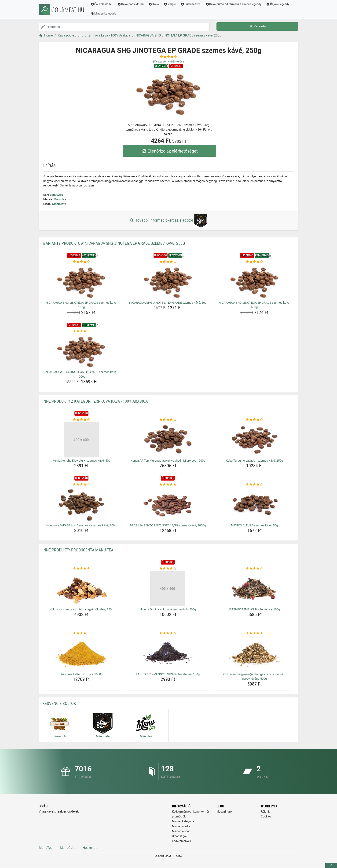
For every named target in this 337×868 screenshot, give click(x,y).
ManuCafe (59, 204)
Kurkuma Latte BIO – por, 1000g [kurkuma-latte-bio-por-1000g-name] (81, 674)
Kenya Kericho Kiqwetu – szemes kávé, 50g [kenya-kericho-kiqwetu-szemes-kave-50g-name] (81, 461)
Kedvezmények (181, 841)
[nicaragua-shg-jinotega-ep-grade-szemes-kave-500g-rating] (255, 262)
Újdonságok (180, 836)
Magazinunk (224, 812)
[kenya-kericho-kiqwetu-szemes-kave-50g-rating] (82, 420)
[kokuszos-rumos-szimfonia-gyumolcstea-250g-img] (82, 588)
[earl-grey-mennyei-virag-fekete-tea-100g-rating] (168, 633)
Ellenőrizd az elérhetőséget (170, 151)
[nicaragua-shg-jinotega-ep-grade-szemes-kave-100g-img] (82, 282)
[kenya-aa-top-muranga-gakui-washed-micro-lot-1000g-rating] (168, 420)
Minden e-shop (181, 831)
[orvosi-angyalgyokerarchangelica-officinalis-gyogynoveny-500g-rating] (255, 633)
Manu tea (60, 199)
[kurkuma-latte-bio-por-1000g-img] (82, 653)
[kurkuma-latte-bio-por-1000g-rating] (82, 633)
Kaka (154, 4)
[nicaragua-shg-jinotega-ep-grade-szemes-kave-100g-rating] (82, 262)
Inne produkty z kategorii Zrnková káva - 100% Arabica (95, 401)
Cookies (266, 817)
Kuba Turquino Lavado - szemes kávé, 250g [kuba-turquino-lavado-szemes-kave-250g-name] (254, 461)
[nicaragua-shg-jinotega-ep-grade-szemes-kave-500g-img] (255, 282)
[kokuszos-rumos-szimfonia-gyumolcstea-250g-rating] (82, 569)
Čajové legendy (278, 4)
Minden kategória (104, 14)
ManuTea (46, 848)
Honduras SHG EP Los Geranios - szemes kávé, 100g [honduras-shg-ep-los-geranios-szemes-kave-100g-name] (81, 525)
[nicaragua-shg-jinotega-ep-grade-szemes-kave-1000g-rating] (82, 331)
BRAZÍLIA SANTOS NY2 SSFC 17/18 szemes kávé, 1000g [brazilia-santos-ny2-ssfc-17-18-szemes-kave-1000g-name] (168, 525)
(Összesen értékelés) (168, 61)
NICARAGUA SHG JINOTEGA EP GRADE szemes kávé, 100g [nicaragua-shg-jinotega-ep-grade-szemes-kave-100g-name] (81, 305)
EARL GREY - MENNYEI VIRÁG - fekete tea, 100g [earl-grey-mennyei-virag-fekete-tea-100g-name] (168, 674)
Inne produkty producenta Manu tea (78, 550)
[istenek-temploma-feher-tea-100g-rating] (255, 569)
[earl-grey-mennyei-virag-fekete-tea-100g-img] (168, 653)
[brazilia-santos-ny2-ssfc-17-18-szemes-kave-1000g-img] (168, 504)
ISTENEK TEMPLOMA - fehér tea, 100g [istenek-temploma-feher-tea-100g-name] (254, 609)
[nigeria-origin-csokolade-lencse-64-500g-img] (168, 588)
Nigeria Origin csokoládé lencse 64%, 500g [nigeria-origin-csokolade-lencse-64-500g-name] (168, 609)
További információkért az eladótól (168, 221)
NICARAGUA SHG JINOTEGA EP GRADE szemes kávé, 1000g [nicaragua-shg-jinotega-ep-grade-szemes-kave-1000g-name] (81, 374)
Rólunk (265, 812)
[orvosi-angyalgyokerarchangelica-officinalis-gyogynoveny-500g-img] (255, 653)
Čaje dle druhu (102, 4)
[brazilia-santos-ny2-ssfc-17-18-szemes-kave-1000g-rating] (168, 485)
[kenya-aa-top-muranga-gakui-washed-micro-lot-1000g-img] (168, 440)
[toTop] (331, 865)
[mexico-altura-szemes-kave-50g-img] (255, 504)
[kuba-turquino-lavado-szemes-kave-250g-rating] (255, 420)
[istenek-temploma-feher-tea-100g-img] (255, 588)
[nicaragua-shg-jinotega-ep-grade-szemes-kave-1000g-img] (82, 351)
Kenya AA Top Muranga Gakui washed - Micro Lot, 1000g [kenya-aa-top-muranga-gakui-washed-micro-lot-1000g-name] (168, 461)
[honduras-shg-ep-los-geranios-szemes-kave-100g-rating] (82, 485)
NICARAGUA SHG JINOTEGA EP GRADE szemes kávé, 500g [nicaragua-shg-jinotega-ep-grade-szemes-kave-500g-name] (254, 305)
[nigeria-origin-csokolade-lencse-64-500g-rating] (168, 569)
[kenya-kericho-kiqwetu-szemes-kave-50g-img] (82, 440)
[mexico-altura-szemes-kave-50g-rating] (255, 485)
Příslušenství (191, 4)
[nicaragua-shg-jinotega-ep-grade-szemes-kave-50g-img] (168, 282)
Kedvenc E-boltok (59, 703)
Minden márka (181, 826)
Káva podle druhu (131, 4)
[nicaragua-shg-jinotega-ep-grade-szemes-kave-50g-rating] (168, 262)
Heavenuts (90, 848)
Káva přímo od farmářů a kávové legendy (234, 4)
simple (170, 4)
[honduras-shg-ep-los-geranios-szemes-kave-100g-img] (82, 504)
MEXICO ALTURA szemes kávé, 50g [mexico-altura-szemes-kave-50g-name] (254, 525)
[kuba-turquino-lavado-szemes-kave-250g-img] (255, 440)
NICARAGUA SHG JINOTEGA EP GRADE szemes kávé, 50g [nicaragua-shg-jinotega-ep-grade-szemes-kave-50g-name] (168, 303)
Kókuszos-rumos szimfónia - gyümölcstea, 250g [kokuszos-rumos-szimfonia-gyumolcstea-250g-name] (81, 609)
